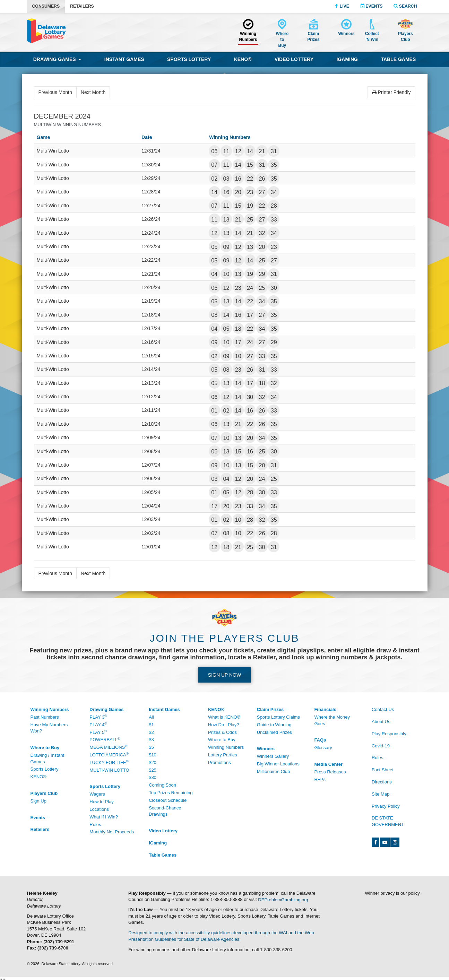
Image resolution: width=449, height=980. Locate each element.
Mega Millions (108, 747)
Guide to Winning (274, 725)
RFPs (320, 779)
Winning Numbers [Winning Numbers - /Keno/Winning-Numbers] (226, 747)
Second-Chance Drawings (165, 811)
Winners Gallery (273, 756)
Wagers (97, 794)
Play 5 (98, 732)
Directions (382, 782)
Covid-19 (381, 746)
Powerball (105, 740)
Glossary (323, 748)
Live (342, 6)
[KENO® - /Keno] (232, 710)
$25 (153, 770)
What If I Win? (104, 817)
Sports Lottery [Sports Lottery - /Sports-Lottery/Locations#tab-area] (45, 769)
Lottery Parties (223, 755)
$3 (151, 740)
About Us (381, 722)
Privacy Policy (386, 806)
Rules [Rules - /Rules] (377, 758)
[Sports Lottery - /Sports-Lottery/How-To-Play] (114, 787)
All (151, 717)
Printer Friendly (391, 92)
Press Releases (330, 772)
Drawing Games (57, 59)
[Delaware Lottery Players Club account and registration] (405, 31)
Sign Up (38, 801)
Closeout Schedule (168, 800)
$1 (151, 725)
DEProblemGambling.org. (284, 899)
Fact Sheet (383, 770)
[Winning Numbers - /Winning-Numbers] (248, 31)
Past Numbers (45, 717)
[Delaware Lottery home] (46, 31)
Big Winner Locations (278, 764)
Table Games (398, 59)
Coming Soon (162, 785)
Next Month (93, 92)
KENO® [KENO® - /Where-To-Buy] (38, 777)
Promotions (219, 762)
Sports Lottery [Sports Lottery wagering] (189, 59)
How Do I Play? (224, 725)
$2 (151, 732)
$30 (153, 777)
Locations (99, 809)
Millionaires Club (273, 771)
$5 (151, 747)
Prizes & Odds (222, 732)
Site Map (381, 794)
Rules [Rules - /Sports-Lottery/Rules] (95, 825)
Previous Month (55, 92)
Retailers (82, 6)
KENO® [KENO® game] (243, 59)
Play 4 (98, 724)
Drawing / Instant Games (48, 758)
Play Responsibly (389, 734)
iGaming (347, 59)
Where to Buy (222, 740)
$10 (153, 755)
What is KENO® (224, 717)
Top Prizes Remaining (171, 793)
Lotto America (109, 754)
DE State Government (388, 821)
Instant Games (124, 59)
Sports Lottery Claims (278, 717)
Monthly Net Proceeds (112, 832)
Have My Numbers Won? (49, 728)
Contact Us (383, 709)
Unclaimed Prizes (274, 732)
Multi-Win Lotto (109, 770)
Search (405, 6)
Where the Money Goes (332, 720)
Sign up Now (224, 675)
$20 (153, 762)
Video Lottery (294, 59)
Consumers (46, 6)
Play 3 (98, 717)
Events (371, 6)
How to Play (101, 802)
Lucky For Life (109, 762)
